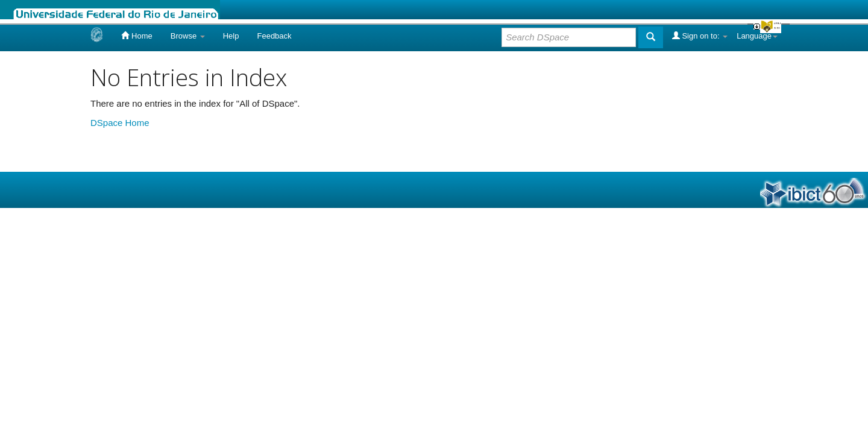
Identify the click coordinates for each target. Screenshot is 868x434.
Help (231, 36)
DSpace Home (120, 123)
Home (137, 36)
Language (757, 36)
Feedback (274, 36)
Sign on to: (700, 36)
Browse (188, 36)
